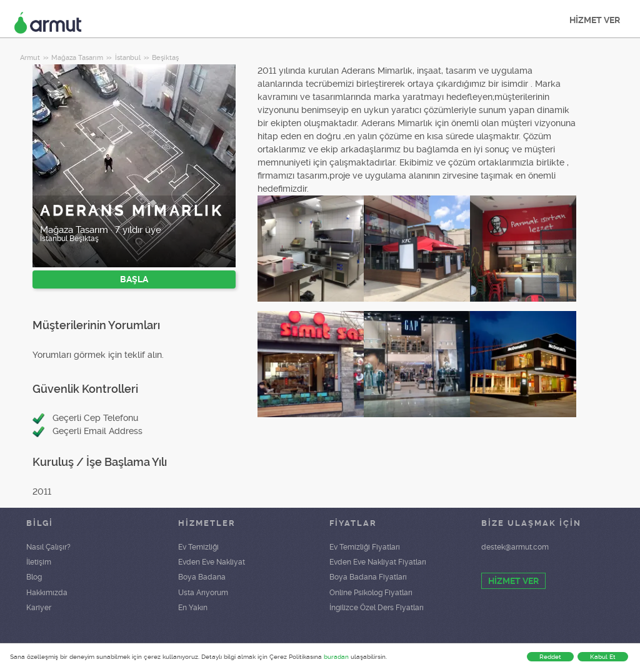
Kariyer (39, 608)
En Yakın (193, 608)
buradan (336, 657)
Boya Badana (202, 577)
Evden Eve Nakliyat (212, 562)
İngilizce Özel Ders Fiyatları (377, 608)
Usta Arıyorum (203, 593)
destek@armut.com (515, 547)
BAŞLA (134, 279)
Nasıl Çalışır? (48, 547)
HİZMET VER (595, 20)
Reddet (550, 657)
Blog (34, 577)
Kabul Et (603, 657)
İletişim (39, 562)
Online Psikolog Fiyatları (371, 593)
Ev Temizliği (198, 547)
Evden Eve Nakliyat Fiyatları (378, 562)
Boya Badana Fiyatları (368, 577)
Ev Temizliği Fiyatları (365, 547)
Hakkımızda (47, 593)
